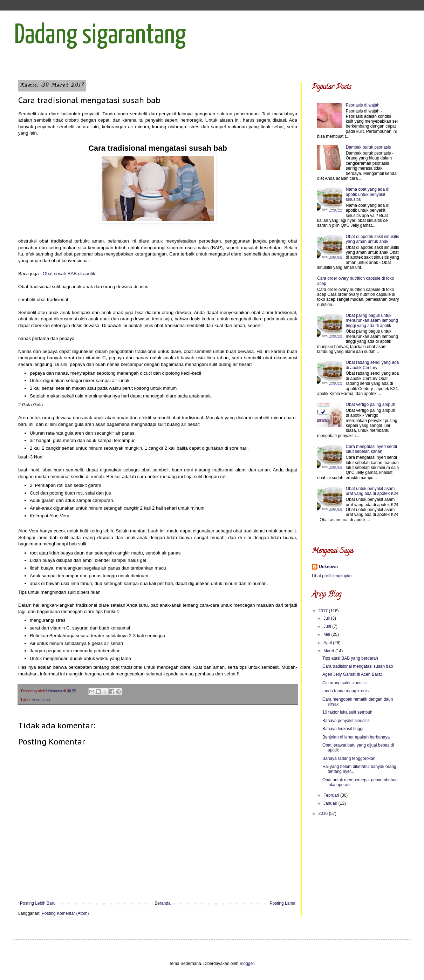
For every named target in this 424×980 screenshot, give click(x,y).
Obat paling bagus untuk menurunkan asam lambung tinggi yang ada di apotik (372, 321)
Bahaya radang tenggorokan (349, 758)
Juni (328, 626)
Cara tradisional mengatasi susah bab (358, 666)
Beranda (162, 903)
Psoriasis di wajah (363, 105)
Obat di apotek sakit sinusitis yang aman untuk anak (372, 239)
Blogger (247, 964)
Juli (327, 618)
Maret (329, 651)
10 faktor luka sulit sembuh (347, 712)
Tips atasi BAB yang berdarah (350, 658)
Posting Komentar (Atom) (65, 913)
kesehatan (41, 700)
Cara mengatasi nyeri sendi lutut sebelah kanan (371, 449)
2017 (324, 611)
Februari (332, 795)
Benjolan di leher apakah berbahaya (356, 737)
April (328, 643)
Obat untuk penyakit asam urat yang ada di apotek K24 (372, 491)
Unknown (328, 567)
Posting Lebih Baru (38, 903)
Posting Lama (283, 903)
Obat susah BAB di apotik (69, 274)
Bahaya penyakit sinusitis (346, 721)
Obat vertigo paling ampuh (371, 404)
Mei (327, 634)
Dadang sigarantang (100, 36)
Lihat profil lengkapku (332, 576)
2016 (324, 814)
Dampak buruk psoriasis (368, 147)
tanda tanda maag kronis (346, 691)
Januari (331, 803)
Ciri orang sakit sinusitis (344, 683)
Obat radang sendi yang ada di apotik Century (372, 365)
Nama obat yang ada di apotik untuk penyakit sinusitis (368, 194)
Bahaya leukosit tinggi (343, 729)
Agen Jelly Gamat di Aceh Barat (352, 674)
